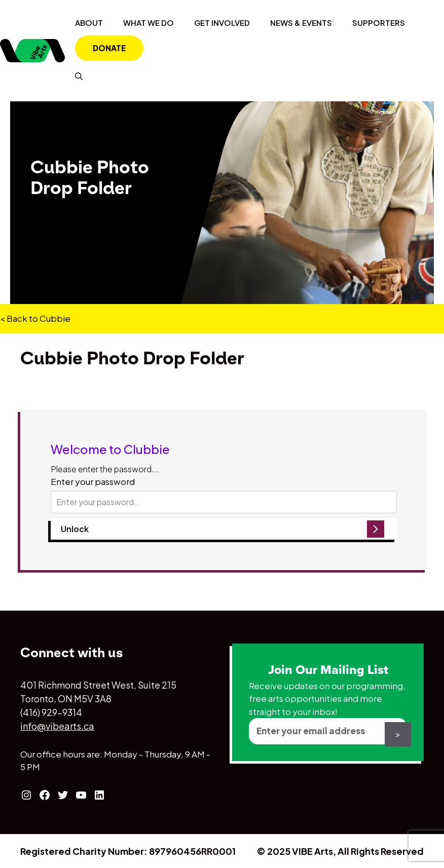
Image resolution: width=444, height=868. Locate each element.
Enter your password (93, 481)
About (89, 23)
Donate (109, 48)
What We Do (149, 23)
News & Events (301, 23)
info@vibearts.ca (57, 726)
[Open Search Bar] (79, 76)
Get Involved (222, 23)
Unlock (75, 529)
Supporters (379, 23)
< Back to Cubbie (35, 318)
